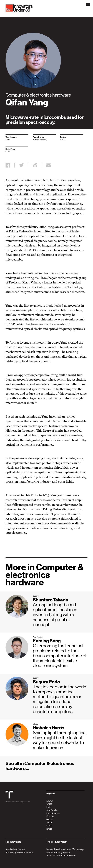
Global (50, 820)
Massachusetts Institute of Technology (65, 849)
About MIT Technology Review (61, 855)
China (49, 804)
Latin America (53, 813)
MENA (50, 801)
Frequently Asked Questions (19, 852)
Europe (50, 816)
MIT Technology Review (21, 802)
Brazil (49, 829)
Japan (49, 823)
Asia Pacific (52, 810)
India (49, 807)
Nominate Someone (15, 849)
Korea (49, 826)
